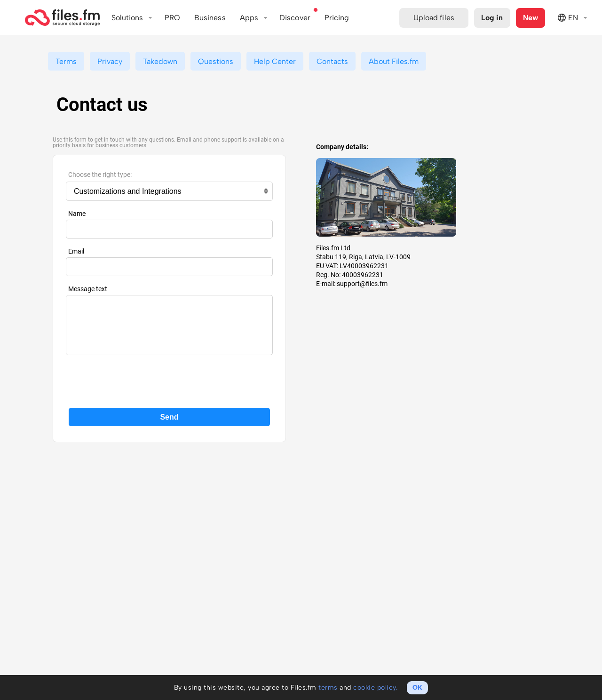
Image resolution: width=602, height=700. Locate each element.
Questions (216, 61)
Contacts (332, 61)
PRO (172, 18)
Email (76, 251)
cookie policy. (375, 688)
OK (417, 688)
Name (77, 214)
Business (210, 18)
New (531, 18)
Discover (295, 18)
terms (328, 688)
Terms (66, 61)
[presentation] (169, 380)
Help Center (275, 61)
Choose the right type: (100, 175)
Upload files (434, 18)
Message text (88, 289)
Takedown (160, 61)
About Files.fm (394, 61)
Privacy (110, 61)
